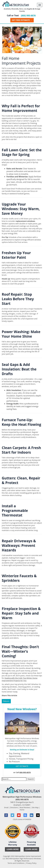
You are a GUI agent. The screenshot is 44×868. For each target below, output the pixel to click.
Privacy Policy (31, 863)
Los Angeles (28, 9)
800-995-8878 (25, 772)
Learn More (13, 849)
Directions (14, 807)
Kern (21, 9)
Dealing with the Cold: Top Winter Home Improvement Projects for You (20, 679)
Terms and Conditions (16, 863)
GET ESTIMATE (22, 766)
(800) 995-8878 (28, 16)
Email (6, 807)
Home (22, 810)
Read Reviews (25, 807)
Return (6, 701)
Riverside (15, 9)
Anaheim (7, 9)
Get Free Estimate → (22, 20)
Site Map (35, 807)
